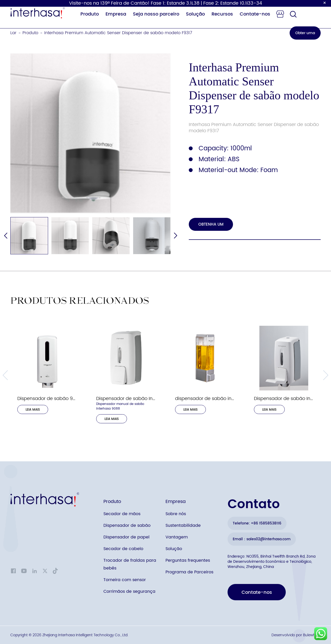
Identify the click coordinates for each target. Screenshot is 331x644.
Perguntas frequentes (188, 560)
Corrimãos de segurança (129, 591)
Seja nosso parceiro (156, 14)
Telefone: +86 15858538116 (257, 523)
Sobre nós (176, 514)
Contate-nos (255, 14)
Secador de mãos (122, 514)
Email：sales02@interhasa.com (262, 539)
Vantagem (177, 537)
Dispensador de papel (126, 537)
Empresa (116, 14)
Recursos (222, 14)
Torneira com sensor (125, 580)
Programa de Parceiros (189, 572)
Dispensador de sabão (127, 525)
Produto (90, 14)
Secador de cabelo (123, 549)
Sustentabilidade (183, 525)
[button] (175, 236)
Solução (195, 14)
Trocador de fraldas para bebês (130, 564)
